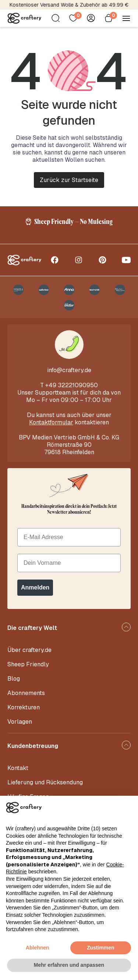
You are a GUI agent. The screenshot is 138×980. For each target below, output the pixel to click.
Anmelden (35, 587)
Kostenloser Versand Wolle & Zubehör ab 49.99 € (69, 5)
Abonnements (26, 693)
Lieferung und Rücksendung (45, 782)
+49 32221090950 (72, 385)
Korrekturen (24, 707)
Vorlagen (20, 722)
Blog (14, 679)
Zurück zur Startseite (69, 180)
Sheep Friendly (28, 664)
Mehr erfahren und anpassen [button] (69, 965)
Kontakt (18, 768)
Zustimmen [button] (101, 948)
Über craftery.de (29, 650)
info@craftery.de (69, 370)
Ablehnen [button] (38, 948)
